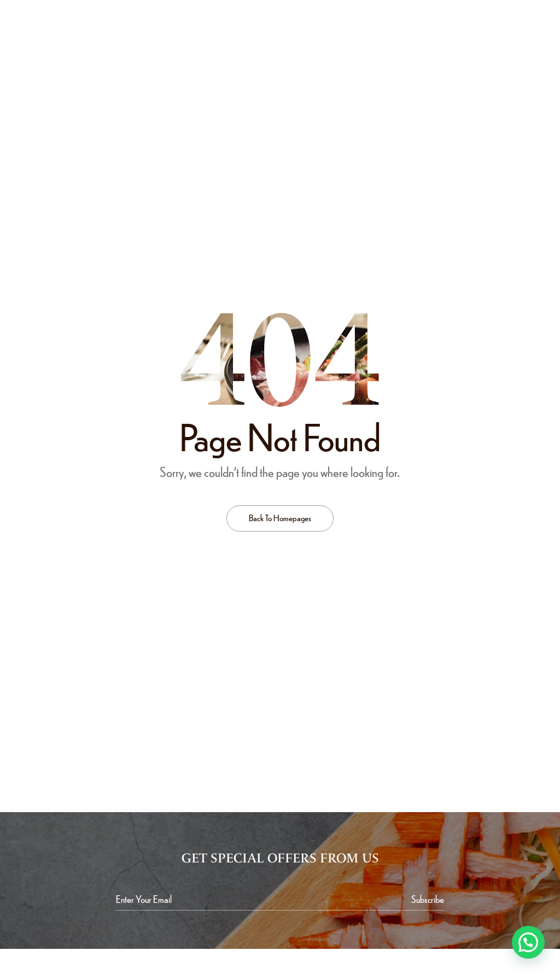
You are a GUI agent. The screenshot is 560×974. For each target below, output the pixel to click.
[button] (528, 942)
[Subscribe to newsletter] (428, 899)
